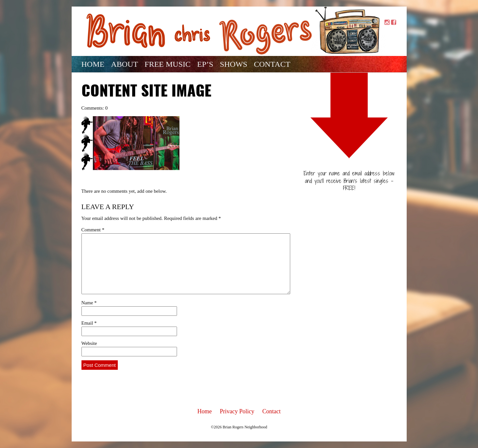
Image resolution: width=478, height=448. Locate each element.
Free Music (168, 64)
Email (89, 323)
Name (89, 303)
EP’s (205, 64)
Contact (272, 64)
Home (93, 64)
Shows (234, 64)
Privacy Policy (237, 411)
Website (89, 343)
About (124, 64)
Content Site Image (146, 92)
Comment (93, 230)
